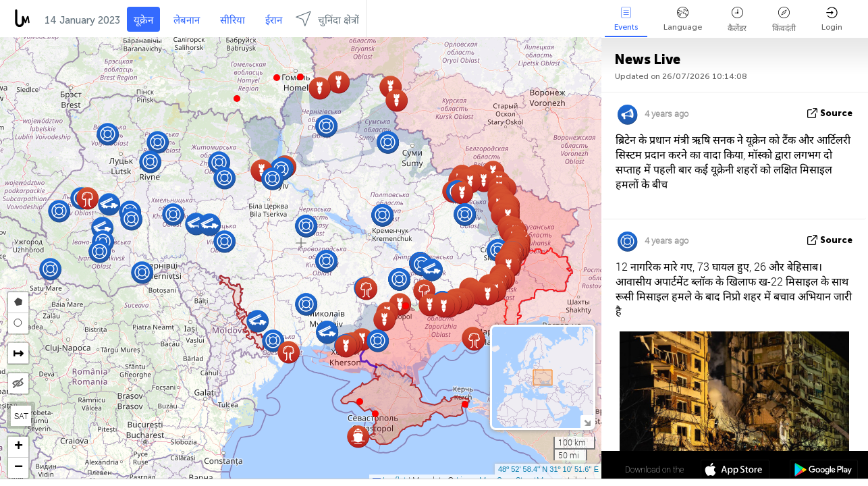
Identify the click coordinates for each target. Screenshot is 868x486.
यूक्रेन (143, 20)
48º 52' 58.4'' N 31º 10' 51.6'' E (548, 469)
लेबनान (187, 20)
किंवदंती (784, 20)
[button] (277, 78)
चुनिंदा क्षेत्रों (327, 19)
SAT (21, 416)
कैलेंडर (737, 20)
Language (683, 19)
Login (832, 19)
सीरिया (233, 20)
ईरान (274, 20)
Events (626, 19)
